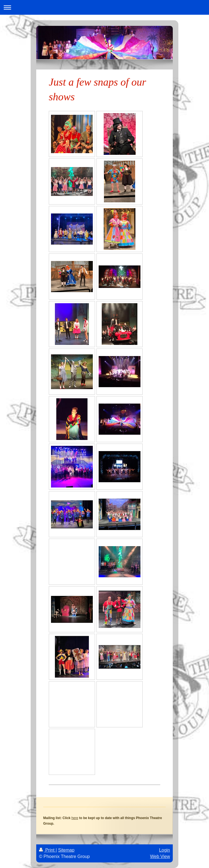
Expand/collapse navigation (104, 7)
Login (165, 850)
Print (47, 850)
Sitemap (66, 850)
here (75, 818)
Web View (160, 856)
